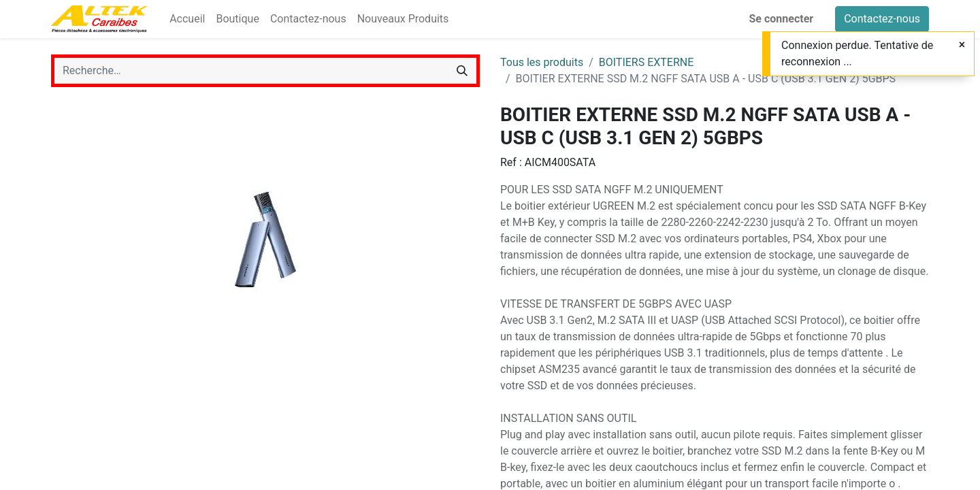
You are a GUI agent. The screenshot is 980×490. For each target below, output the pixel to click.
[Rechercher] (462, 71)
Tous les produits (542, 62)
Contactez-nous (882, 19)
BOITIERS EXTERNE (647, 62)
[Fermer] (962, 45)
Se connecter (782, 19)
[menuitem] (187, 19)
